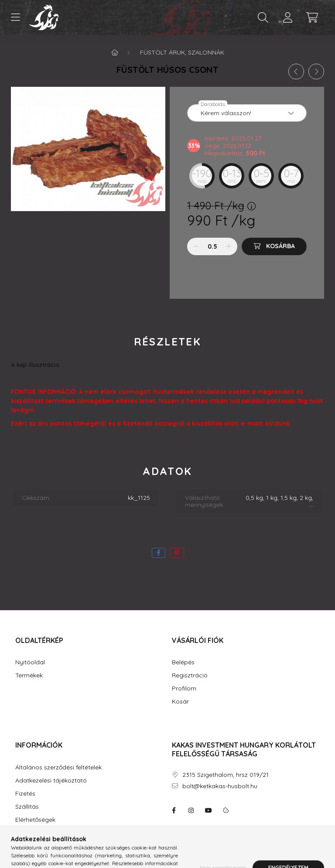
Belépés (183, 662)
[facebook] (159, 553)
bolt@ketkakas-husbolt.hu (220, 786)
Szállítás (27, 807)
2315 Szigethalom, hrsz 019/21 (226, 775)
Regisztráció (190, 675)
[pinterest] (177, 553)
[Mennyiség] (212, 246)
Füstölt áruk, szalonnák (182, 52)
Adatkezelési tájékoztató (51, 781)
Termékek (29, 675)
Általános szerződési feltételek (58, 767)
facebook (174, 810)
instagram (191, 810)
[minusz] (196, 246)
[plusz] (229, 246)
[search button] (263, 17)
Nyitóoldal (30, 662)
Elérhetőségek (35, 820)
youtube (209, 810)
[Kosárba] (274, 246)
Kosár (180, 702)
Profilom (184, 689)
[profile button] (287, 17)
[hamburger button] (15, 17)
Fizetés (25, 794)
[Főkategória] (115, 52)
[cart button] (312, 17)
